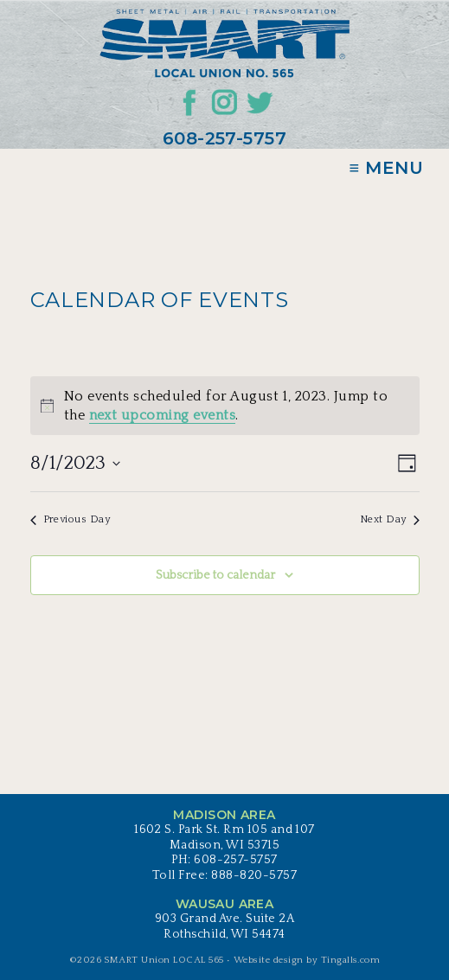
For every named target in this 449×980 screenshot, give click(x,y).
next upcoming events (163, 415)
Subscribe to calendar (215, 575)
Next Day (390, 519)
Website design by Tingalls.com (307, 960)
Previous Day (71, 519)
